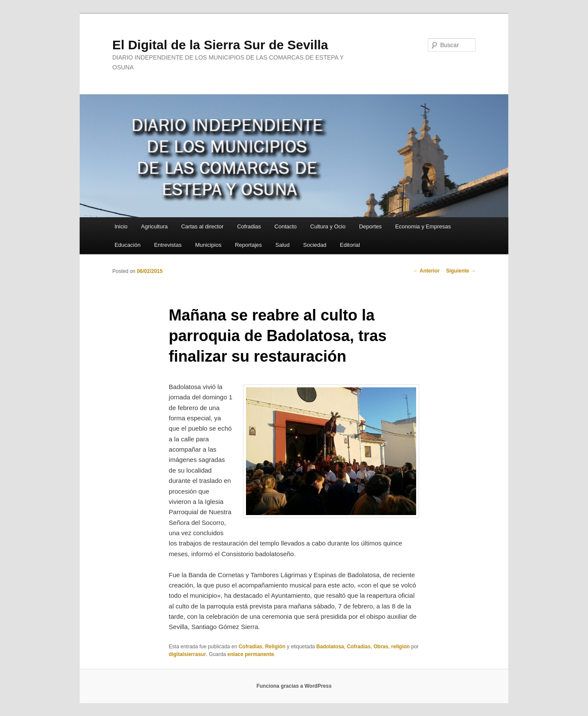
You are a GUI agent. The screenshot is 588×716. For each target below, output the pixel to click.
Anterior (426, 271)
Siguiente (461, 271)
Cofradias (249, 226)
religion (400, 647)
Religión (275, 647)
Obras (381, 647)
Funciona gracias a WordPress (294, 686)
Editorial (350, 245)
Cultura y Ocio (328, 226)
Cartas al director (202, 226)
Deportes (370, 226)
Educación (127, 245)
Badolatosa (330, 647)
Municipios (208, 245)
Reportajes (248, 245)
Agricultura (154, 226)
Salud (283, 245)
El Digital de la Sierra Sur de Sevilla (220, 45)
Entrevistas (168, 245)
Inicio (121, 226)
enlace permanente (251, 654)
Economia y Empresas (423, 226)
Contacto (285, 226)
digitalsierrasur (187, 654)
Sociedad (315, 245)
